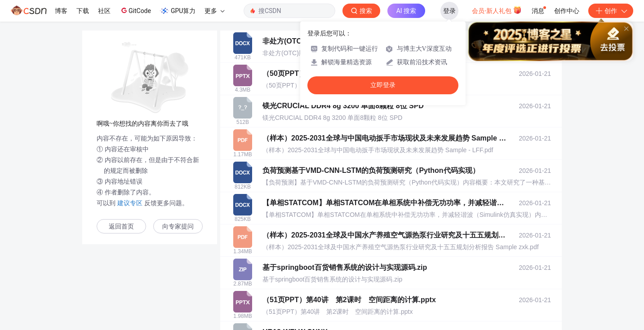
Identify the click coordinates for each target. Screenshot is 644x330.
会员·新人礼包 (497, 10)
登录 (449, 11)
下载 (83, 11)
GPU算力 (178, 11)
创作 (611, 11)
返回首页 (121, 227)
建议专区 (130, 203)
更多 (214, 11)
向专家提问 (178, 227)
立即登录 (383, 85)
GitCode (135, 10)
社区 (104, 11)
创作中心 (567, 11)
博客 (61, 11)
